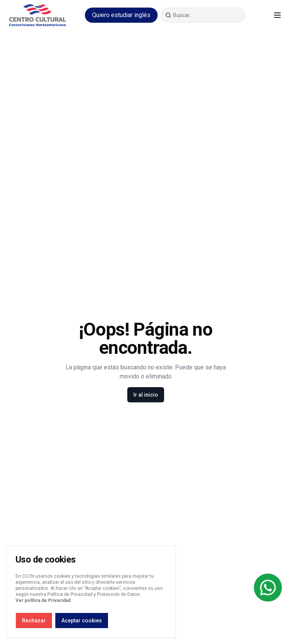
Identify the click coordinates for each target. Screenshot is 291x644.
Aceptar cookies (82, 621)
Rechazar (34, 621)
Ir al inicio (146, 395)
